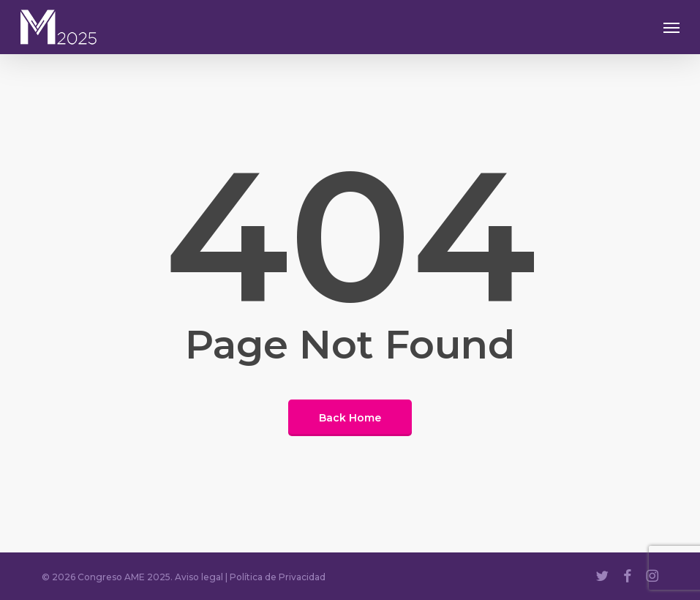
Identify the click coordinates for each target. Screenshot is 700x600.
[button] (671, 27)
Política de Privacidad (278, 577)
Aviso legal (199, 577)
